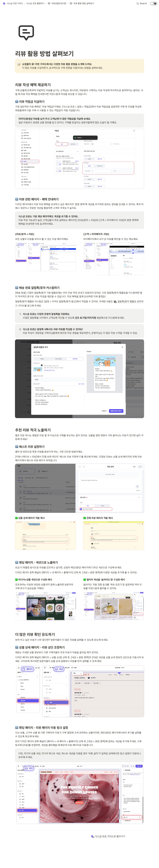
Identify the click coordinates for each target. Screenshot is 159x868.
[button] (13, 4)
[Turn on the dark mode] (154, 5)
